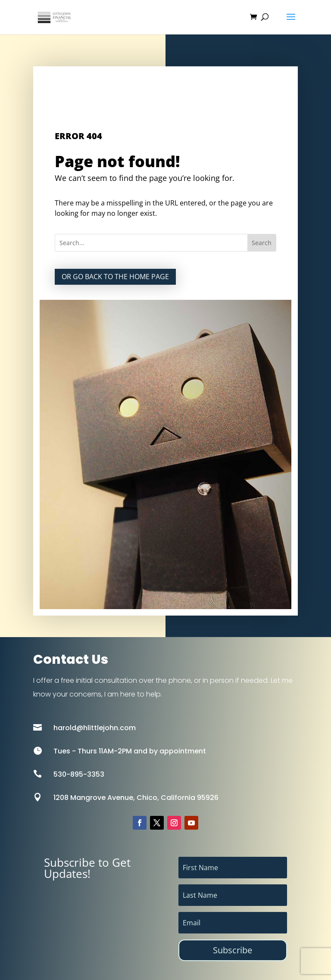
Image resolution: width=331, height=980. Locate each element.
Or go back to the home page (115, 277)
